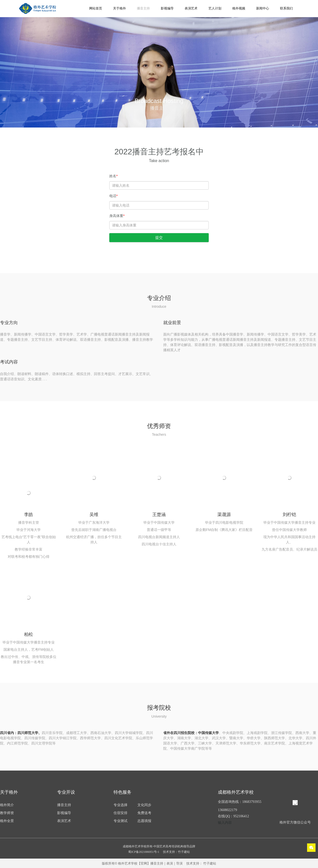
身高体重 (117, 216)
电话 (113, 196)
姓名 (113, 176)
